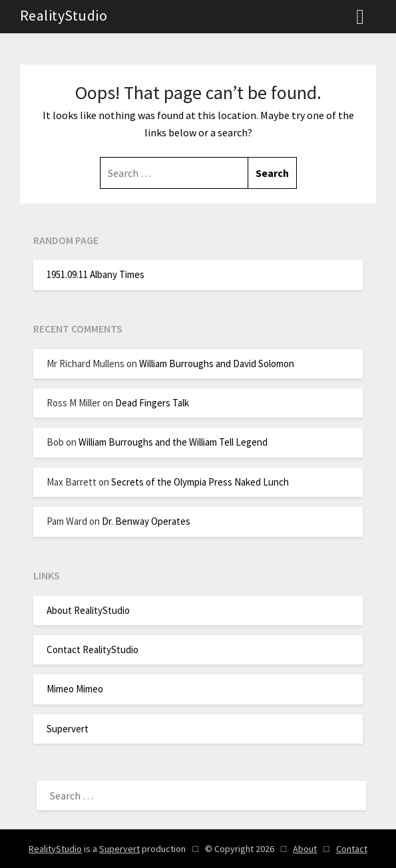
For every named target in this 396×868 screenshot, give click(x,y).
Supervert (68, 729)
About (305, 849)
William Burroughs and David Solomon (217, 363)
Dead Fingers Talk (152, 403)
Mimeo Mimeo (75, 689)
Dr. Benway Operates (146, 521)
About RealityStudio (88, 610)
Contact (352, 849)
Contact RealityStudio (93, 650)
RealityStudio (64, 15)
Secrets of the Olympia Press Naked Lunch (200, 482)
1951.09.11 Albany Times (96, 274)
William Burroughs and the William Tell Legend (173, 442)
